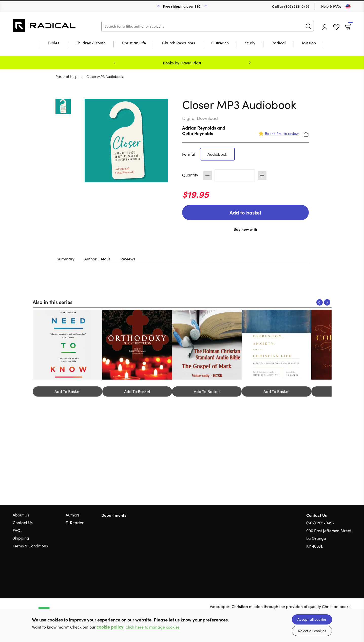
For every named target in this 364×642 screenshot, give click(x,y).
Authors (73, 515)
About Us (21, 515)
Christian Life (134, 43)
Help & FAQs (331, 6)
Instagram (349, 570)
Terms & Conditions (30, 546)
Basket (350, 25)
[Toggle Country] (348, 7)
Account (325, 27)
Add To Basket (68, 391)
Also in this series (53, 302)
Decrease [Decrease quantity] (208, 176)
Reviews (128, 259)
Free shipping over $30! (182, 6)
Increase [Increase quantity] (262, 176)
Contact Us (23, 522)
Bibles (54, 43)
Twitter (331, 570)
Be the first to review (282, 133)
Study (250, 43)
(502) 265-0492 (297, 6)
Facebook (340, 570)
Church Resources (179, 43)
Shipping (21, 538)
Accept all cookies (312, 619)
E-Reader (75, 522)
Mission (309, 43)
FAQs (17, 530)
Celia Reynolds (198, 133)
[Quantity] (235, 176)
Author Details (97, 259)
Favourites (336, 27)
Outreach (220, 43)
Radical (279, 43)
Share (306, 134)
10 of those (44, 26)
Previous (114, 63)
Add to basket (245, 212)
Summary (66, 259)
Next (250, 63)
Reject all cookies (312, 631)
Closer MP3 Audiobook (105, 76)
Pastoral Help (66, 76)
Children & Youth (91, 43)
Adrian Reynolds (199, 128)
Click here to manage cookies (152, 627)
